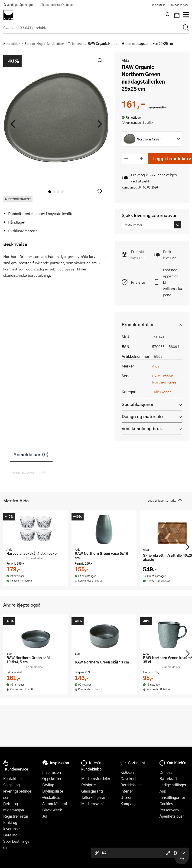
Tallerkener (76, 43)
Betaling (10, 835)
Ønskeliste (51, 797)
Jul (45, 816)
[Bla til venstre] (13, 124)
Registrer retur (16, 816)
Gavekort (128, 779)
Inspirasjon (52, 772)
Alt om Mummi (55, 804)
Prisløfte (138, 282)
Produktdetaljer (138, 324)
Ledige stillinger (173, 785)
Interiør (127, 791)
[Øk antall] (142, 158)
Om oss (166, 772)
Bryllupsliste (53, 791)
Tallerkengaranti (95, 797)
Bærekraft (168, 779)
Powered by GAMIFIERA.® (27, 473)
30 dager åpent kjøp (18, 5)
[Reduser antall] (126, 158)
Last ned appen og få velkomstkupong (172, 282)
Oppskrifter (52, 779)
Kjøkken (127, 772)
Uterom (127, 797)
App (163, 791)
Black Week (52, 810)
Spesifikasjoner (138, 404)
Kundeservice (180, 5)
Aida (125, 60)
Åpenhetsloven (172, 816)
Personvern (169, 810)
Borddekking (34, 43)
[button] (100, 191)
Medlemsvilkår (94, 804)
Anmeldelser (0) (31, 454)
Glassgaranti (92, 791)
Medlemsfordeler (96, 779)
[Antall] (134, 158)
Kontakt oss (13, 779)
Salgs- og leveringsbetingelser (18, 791)
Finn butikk (158, 5)
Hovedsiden (12, 43)
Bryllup (48, 785)
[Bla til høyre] (99, 124)
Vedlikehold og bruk (142, 428)
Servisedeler (55, 43)
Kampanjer (130, 804)
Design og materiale (142, 416)
